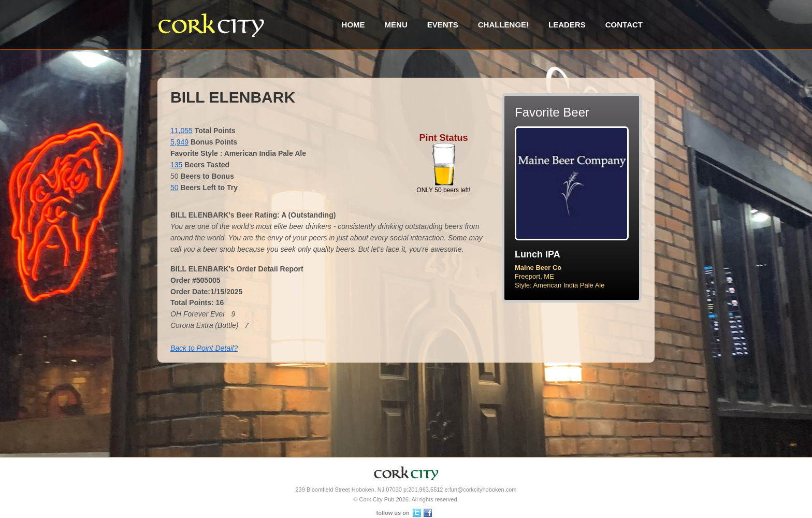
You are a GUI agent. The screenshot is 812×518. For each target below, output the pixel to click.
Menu (396, 25)
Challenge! (503, 25)
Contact (624, 25)
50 (175, 188)
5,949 (179, 142)
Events (443, 25)
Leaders (567, 25)
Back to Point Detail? (204, 348)
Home (353, 25)
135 (176, 165)
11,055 (182, 131)
